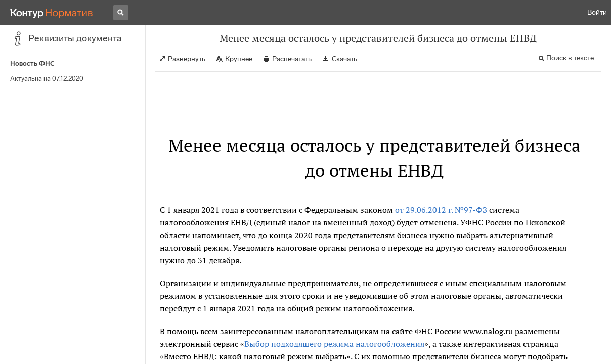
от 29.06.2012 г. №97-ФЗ (441, 210)
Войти (597, 12)
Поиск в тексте (570, 58)
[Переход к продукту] (52, 13)
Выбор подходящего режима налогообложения (334, 344)
